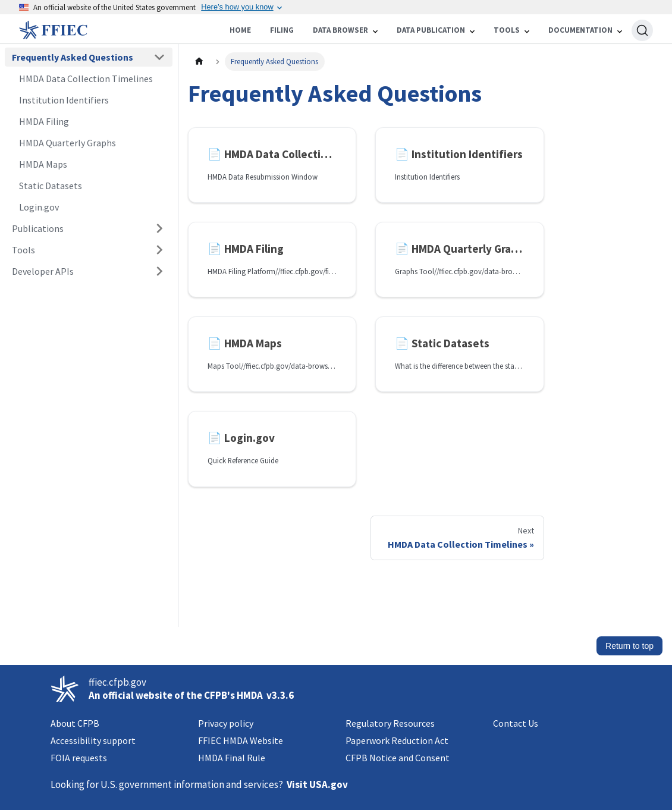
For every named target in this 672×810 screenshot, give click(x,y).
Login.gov (39, 207)
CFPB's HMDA (233, 695)
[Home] (98, 30)
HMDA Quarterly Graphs (67, 143)
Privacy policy (226, 723)
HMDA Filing (44, 121)
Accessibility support (93, 740)
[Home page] (199, 62)
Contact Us (516, 723)
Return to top (629, 646)
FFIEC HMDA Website (241, 740)
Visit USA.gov (317, 784)
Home (240, 30)
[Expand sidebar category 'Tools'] (159, 250)
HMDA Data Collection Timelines (86, 79)
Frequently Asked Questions (73, 57)
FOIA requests (79, 758)
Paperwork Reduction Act (397, 740)
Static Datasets (51, 186)
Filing (282, 30)
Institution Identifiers (64, 100)
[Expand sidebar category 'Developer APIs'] (159, 271)
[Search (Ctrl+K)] (642, 30)
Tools (23, 250)
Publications (38, 228)
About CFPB (75, 723)
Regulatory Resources (390, 723)
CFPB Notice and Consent (398, 758)
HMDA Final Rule (232, 758)
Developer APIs (43, 271)
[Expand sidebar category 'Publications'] (159, 228)
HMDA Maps (43, 164)
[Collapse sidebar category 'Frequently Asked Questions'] (159, 57)
